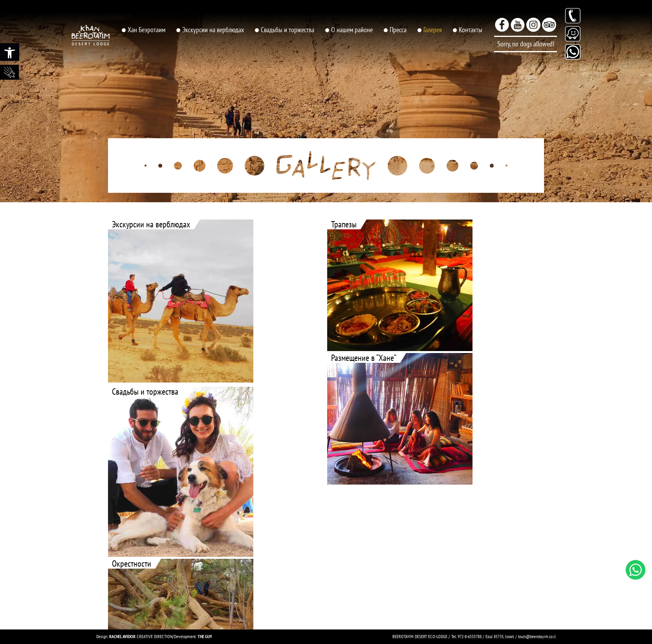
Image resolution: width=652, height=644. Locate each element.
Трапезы (344, 224)
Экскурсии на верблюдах (213, 30)
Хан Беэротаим (147, 30)
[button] (10, 52)
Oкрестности (132, 564)
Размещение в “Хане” (364, 358)
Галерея (433, 30)
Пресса (398, 30)
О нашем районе (352, 30)
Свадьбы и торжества (288, 30)
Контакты (471, 30)
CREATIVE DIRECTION (141, 636)
